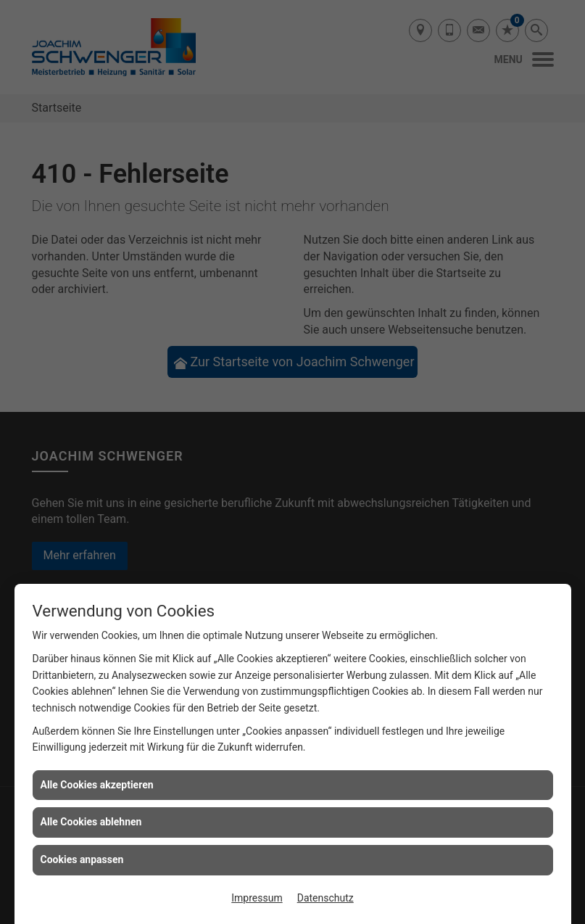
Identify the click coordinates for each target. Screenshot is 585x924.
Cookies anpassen (82, 859)
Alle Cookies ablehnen (91, 822)
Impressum (257, 898)
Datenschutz (325, 898)
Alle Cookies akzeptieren (97, 785)
